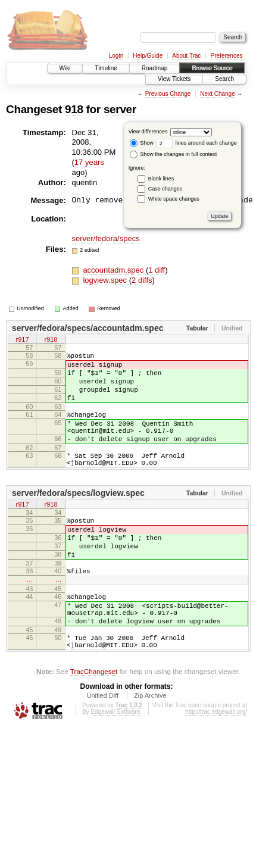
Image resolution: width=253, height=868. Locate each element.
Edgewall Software (115, 760)
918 (74, 109)
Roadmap (154, 68)
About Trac (186, 56)
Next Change (217, 94)
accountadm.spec (114, 270)
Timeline (106, 68)
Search (224, 79)
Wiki (65, 68)
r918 (51, 341)
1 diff (157, 270)
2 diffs (142, 280)
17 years (89, 162)
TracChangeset (94, 719)
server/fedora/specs (106, 238)
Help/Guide (148, 56)
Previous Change (168, 94)
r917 (22, 341)
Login (116, 56)
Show (142, 143)
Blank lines (161, 179)
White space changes (174, 199)
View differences (148, 132)
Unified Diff (102, 744)
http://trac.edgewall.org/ (216, 760)
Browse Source (212, 68)
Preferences (227, 56)
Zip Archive (150, 744)
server (120, 109)
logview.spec (106, 280)
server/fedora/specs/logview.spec (78, 516)
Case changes (165, 189)
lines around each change (196, 143)
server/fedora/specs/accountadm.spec (88, 328)
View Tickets (174, 79)
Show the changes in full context (174, 154)
